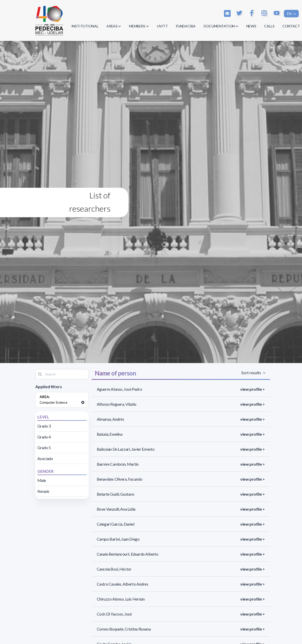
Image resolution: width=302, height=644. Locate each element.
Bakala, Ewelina (110, 434)
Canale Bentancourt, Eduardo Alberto (128, 554)
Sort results (252, 373)
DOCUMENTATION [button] (221, 26)
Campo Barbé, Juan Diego (118, 539)
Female (43, 491)
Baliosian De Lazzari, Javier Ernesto (126, 449)
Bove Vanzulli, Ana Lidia (116, 509)
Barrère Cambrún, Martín (118, 464)
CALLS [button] (269, 26)
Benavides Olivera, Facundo (120, 479)
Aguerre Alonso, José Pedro (120, 389)
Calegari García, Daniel (116, 524)
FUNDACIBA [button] (186, 26)
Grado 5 (44, 447)
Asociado (45, 458)
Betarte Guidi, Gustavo (116, 494)
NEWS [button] (251, 26)
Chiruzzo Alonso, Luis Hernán (121, 599)
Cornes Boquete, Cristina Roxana (124, 629)
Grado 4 (44, 437)
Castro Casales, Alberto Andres (123, 584)
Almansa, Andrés (110, 419)
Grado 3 (44, 426)
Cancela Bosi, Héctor (114, 569)
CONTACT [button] (291, 26)
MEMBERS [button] (139, 26)
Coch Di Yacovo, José (114, 614)
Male (42, 480)
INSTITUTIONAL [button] (85, 26)
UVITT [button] (162, 26)
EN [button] (290, 14)
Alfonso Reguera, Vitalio (117, 404)
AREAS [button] (114, 26)
